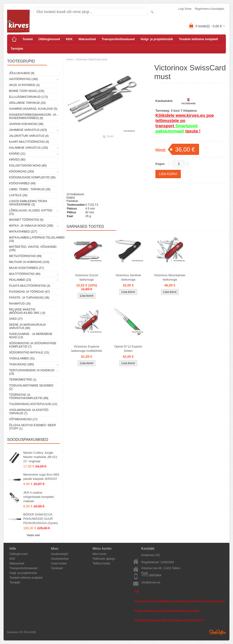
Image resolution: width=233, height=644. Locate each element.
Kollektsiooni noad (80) (28, 166)
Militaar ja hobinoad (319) (29, 262)
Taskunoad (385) (21, 364)
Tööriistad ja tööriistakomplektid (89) (29, 396)
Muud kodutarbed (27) (26, 268)
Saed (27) (16, 319)
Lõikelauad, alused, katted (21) (31, 212)
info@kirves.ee (151, 582)
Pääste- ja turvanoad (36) (29, 298)
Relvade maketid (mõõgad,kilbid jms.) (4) (27, 311)
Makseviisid (87, 39)
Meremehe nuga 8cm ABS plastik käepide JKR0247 (41, 477)
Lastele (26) (18, 195)
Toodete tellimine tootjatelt (198, 39)
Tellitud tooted (101, 563)
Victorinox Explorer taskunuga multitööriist (86, 349)
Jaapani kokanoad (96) (26, 124)
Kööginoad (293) (21, 172)
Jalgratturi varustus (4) (29, 136)
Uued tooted (59, 563)
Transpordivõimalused (118, 39)
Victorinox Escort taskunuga (86, 277)
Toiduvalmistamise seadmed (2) (31, 387)
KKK (69, 39)
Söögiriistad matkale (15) (29, 353)
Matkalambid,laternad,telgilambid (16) (34, 239)
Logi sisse (185, 9)
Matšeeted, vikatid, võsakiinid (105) (33, 248)
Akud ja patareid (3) (24, 85)
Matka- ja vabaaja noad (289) (31, 226)
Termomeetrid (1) (23, 380)
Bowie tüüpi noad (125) (27, 91)
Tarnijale (17, 49)
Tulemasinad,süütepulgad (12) (33, 404)
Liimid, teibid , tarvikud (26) (30, 189)
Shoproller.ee (218, 632)
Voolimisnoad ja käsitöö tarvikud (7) (29, 412)
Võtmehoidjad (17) (23, 419)
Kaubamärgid (59, 554)
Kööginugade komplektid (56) (32, 177)
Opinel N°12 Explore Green (128, 349)
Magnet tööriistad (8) (26, 220)
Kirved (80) (17, 160)
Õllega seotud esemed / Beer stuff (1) (32, 427)
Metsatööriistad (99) (25, 256)
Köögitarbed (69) (22, 183)
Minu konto (100, 554)
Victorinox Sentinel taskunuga (128, 277)
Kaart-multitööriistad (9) (29, 142)
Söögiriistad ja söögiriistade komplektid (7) (33, 345)
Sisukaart (57, 568)
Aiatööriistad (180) (23, 79)
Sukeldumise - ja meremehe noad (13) (31, 336)
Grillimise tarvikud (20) (27, 103)
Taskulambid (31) (22, 358)
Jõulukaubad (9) (22, 73)
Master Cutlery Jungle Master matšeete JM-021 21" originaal (40, 457)
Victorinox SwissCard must (92, 59)
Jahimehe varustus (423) (28, 130)
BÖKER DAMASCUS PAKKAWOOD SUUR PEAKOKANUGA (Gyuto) (41, 519)
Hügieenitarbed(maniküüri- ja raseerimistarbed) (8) (33, 116)
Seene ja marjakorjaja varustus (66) (27, 326)
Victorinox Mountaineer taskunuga (170, 277)
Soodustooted (60, 559)
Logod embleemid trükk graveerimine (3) (28, 203)
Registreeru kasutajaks (210, 9)
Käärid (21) (17, 154)
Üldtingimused (49, 39)
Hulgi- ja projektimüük (157, 39)
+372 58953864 (151, 575)
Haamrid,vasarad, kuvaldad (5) (33, 109)
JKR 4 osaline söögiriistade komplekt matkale (39, 497)
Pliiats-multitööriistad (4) (30, 286)
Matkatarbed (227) (23, 232)
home (70, 59)
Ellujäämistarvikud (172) (28, 97)
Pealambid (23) (20, 280)
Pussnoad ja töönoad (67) (29, 292)
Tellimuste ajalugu (104, 559)
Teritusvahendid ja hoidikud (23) (32, 372)
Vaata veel (33, 535)
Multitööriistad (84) (25, 274)
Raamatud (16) (20, 304)
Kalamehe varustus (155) (29, 148)
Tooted (28, 39)
